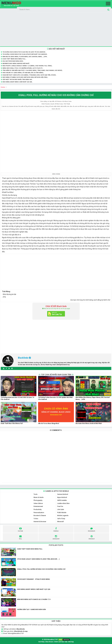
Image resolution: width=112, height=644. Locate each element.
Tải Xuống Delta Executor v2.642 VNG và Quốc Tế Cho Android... (24, 52)
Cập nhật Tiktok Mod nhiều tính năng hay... (18, 80)
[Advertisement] (56, 29)
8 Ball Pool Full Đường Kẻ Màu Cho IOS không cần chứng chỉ (41, 569)
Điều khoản (49, 642)
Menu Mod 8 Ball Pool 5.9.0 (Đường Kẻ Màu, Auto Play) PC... (23, 68)
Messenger (92, 529)
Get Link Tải (57, 314)
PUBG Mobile (62, 513)
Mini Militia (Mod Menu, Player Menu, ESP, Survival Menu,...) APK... (25, 57)
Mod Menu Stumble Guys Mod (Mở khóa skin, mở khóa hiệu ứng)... (26, 77)
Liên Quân (61, 509)
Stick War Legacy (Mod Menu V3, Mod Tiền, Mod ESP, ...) (38, 559)
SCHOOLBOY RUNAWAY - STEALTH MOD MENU (34, 579)
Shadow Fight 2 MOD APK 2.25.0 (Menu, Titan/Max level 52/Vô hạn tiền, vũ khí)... (30, 75)
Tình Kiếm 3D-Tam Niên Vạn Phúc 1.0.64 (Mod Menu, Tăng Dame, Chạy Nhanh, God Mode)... (33, 70)
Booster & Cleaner (40, 515)
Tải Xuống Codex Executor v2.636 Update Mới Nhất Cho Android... (25, 54)
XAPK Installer (62, 500)
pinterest (92, 537)
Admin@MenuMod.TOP (16, 633)
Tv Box (36, 519)
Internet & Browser (40, 522)
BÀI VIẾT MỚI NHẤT (56, 49)
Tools (35, 494)
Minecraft (60, 522)
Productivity (38, 509)
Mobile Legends (63, 515)
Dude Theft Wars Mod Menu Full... (15, 59)
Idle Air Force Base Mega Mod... (13, 61)
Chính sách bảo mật (60, 642)
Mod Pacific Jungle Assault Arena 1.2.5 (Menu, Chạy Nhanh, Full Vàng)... (28, 66)
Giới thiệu (41, 642)
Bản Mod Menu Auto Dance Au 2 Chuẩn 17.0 (34, 599)
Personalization (39, 513)
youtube (20, 529)
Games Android (63, 494)
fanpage (56, 529)
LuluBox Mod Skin (63, 503)
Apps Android (62, 497)
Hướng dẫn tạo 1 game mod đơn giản (32, 609)
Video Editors (38, 503)
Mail (20, 537)
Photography (38, 500)
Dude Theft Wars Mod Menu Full (30, 549)
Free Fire (60, 506)
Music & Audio (39, 497)
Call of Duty (61, 519)
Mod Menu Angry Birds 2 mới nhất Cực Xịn (34, 589)
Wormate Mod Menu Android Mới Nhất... (16, 64)
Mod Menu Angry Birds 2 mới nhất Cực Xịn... (18, 82)
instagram (56, 537)
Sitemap (71, 642)
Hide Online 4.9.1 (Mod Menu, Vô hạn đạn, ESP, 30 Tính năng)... (23, 73)
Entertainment (38, 506)
